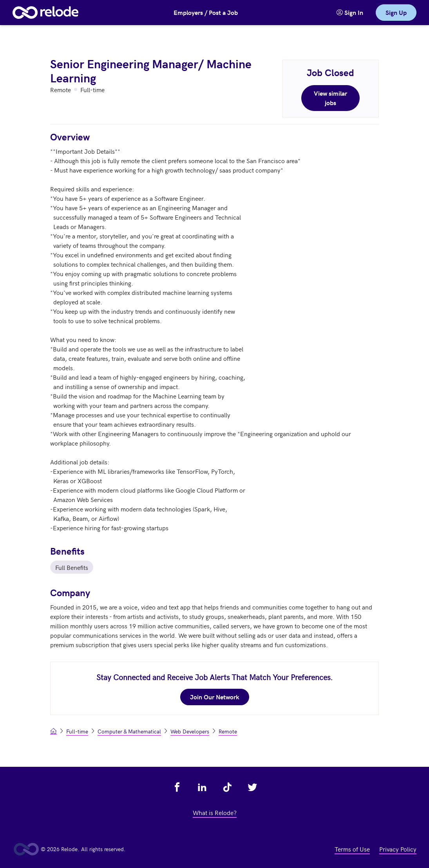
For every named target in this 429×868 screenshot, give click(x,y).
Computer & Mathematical (129, 731)
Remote (228, 731)
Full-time (77, 731)
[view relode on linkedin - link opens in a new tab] (202, 787)
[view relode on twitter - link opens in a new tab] (252, 787)
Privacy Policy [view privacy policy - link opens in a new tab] (398, 849)
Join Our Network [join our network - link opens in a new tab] (215, 697)
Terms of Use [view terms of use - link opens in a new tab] (352, 849)
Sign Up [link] (396, 12)
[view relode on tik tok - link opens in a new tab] (227, 787)
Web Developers (190, 731)
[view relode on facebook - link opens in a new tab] (177, 787)
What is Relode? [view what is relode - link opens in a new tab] (215, 812)
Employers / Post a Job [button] (206, 12)
